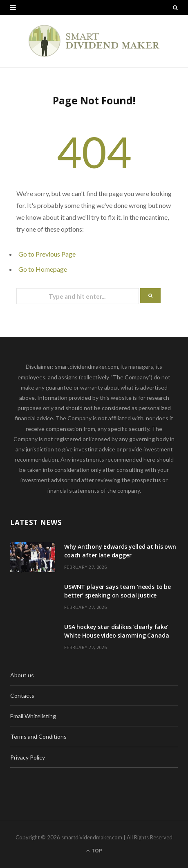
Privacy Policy (28, 757)
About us (22, 675)
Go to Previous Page (47, 254)
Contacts (22, 696)
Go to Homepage (43, 269)
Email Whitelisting (33, 716)
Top (94, 851)
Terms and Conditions (38, 736)
